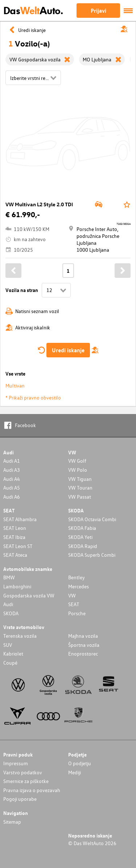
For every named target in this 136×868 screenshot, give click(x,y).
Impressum (16, 763)
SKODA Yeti (80, 537)
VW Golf (77, 461)
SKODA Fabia (82, 528)
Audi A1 (12, 461)
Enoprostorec (83, 654)
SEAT (74, 604)
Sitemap (12, 822)
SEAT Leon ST (18, 546)
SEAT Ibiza (14, 537)
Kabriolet (13, 654)
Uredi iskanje (68, 350)
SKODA (11, 613)
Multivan (15, 386)
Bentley (77, 577)
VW (72, 595)
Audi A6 (12, 497)
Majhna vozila (83, 636)
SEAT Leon (15, 528)
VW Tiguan (80, 479)
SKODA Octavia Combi (92, 519)
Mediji (75, 772)
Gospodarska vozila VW (29, 595)
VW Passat (80, 497)
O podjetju (80, 763)
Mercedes (79, 586)
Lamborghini (17, 586)
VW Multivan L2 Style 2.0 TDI (39, 204)
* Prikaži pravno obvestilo (33, 398)
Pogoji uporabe (20, 799)
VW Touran (80, 488)
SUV (8, 645)
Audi (8, 604)
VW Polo (78, 470)
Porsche (77, 613)
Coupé (10, 663)
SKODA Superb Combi (92, 555)
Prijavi (98, 11)
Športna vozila (84, 645)
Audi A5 (12, 488)
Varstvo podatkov (23, 772)
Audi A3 (12, 470)
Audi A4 (12, 479)
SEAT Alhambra (20, 519)
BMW (9, 577)
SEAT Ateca (15, 555)
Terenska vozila (20, 636)
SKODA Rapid (83, 546)
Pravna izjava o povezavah (32, 790)
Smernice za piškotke (26, 781)
